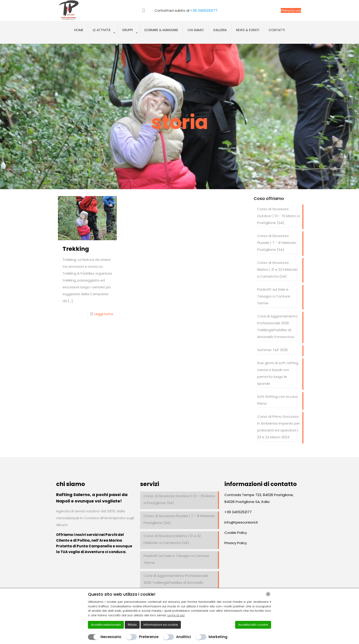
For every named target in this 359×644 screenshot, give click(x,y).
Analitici (184, 637)
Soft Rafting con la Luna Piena (277, 400)
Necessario (111, 637)
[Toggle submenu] (103, 41)
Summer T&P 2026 (272, 350)
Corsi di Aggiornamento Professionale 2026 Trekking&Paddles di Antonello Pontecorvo (277, 326)
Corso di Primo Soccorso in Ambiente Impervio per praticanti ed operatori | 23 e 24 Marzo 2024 (279, 427)
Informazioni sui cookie (161, 625)
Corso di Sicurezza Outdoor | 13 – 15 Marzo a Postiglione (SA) (278, 216)
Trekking (76, 249)
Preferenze (149, 637)
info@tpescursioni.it (241, 522)
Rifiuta (132, 625)
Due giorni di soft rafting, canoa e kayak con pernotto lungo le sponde (278, 373)
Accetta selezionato (106, 625)
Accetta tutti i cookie (253, 625)
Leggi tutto (104, 314)
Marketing (218, 637)
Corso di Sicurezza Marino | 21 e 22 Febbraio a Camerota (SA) (277, 269)
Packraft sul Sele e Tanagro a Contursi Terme (274, 296)
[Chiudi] (268, 594)
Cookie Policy (236, 533)
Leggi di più (176, 615)
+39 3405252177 (204, 10)
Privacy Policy (236, 543)
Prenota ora (291, 10)
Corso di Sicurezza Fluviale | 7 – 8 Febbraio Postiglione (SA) (277, 243)
